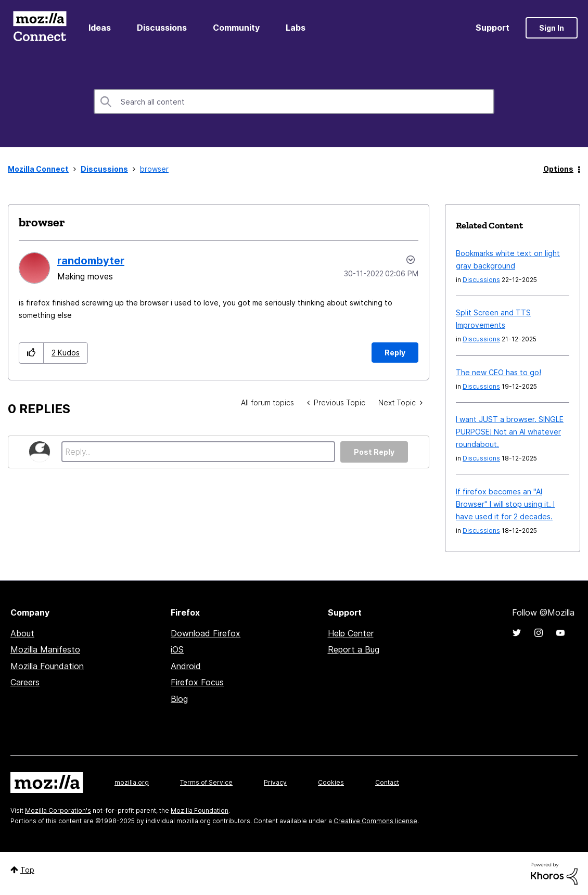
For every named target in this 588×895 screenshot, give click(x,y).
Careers (25, 682)
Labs (296, 28)
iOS (177, 649)
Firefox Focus (197, 682)
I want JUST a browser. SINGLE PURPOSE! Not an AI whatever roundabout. (510, 432)
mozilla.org (132, 782)
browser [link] (154, 169)
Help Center (351, 633)
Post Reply (374, 452)
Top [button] (27, 870)
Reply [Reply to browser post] (395, 353)
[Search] (294, 101)
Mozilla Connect (40, 28)
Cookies (331, 782)
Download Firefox (206, 633)
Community (236, 28)
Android (186, 666)
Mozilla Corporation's (58, 810)
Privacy (275, 782)
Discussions (162, 28)
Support (493, 28)
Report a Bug (354, 649)
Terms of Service (206, 782)
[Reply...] (198, 452)
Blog (179, 699)
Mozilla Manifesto (45, 649)
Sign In (552, 28)
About (22, 633)
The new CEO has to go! (498, 372)
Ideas (100, 28)
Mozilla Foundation (47, 666)
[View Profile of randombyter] (91, 261)
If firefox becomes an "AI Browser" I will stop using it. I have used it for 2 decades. (505, 504)
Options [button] (558, 169)
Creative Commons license (375, 821)
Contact (387, 782)
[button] (31, 353)
